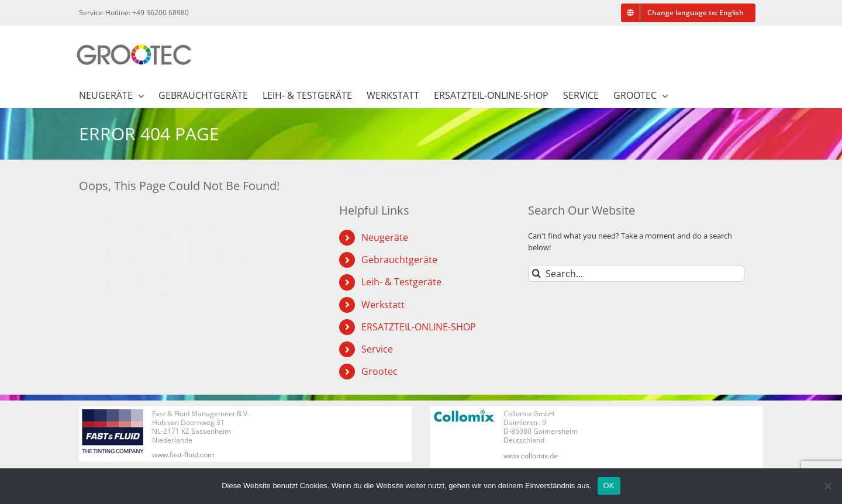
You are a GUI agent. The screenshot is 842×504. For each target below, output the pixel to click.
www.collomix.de (531, 456)
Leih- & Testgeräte (401, 282)
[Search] (536, 273)
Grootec (379, 371)
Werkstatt (383, 305)
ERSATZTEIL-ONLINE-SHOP (419, 327)
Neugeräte (385, 237)
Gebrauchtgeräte (399, 260)
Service (377, 349)
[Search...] (636, 273)
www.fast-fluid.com (183, 455)
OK (609, 486)
